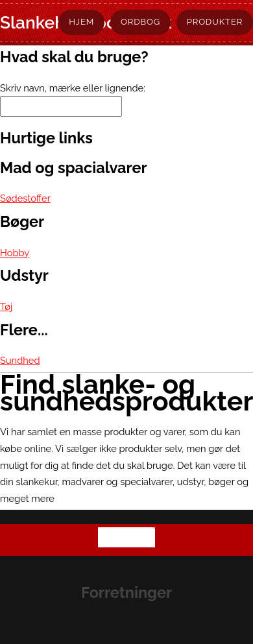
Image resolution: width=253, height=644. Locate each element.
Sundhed (20, 360)
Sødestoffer (25, 198)
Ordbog (140, 22)
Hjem (81, 22)
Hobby (15, 253)
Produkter (215, 22)
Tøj (6, 306)
